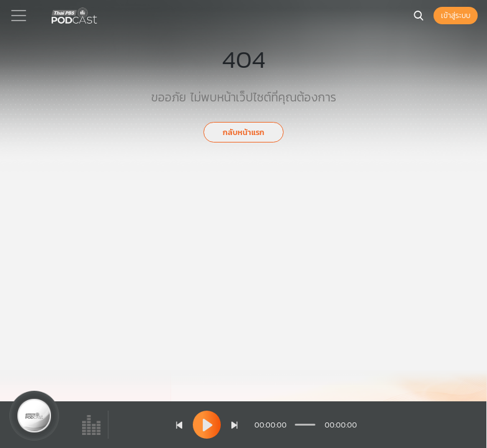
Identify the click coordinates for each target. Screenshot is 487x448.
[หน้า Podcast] (100, 14)
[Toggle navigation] (19, 16)
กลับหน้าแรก (243, 132)
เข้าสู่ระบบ (456, 16)
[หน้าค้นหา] (419, 16)
